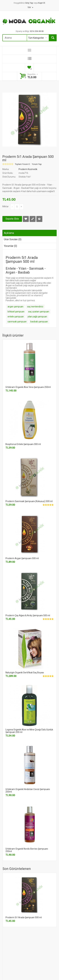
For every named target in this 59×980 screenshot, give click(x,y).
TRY (30, 7)
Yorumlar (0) (10, 246)
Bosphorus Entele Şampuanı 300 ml (23, 444)
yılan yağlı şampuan (37, 317)
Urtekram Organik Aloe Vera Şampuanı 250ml (28, 387)
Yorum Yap (37, 164)
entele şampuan (16, 317)
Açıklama (9, 233)
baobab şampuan (39, 322)
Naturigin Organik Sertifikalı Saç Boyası (25, 673)
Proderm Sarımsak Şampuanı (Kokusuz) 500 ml (29, 501)
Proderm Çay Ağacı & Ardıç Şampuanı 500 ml (28, 615)
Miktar (6, 206)
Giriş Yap (29, 3)
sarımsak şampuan (17, 322)
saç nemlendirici (35, 307)
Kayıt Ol (42, 3)
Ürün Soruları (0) (13, 239)
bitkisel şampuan (16, 312)
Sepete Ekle (12, 219)
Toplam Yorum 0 (22, 164)
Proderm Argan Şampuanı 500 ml (22, 558)
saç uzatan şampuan (39, 312)
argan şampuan (15, 307)
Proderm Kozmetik (28, 169)
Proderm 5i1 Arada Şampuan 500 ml (24, 917)
